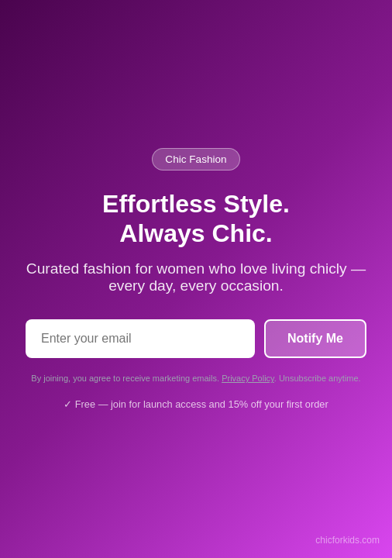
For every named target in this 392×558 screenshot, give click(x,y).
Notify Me (315, 338)
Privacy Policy (248, 378)
